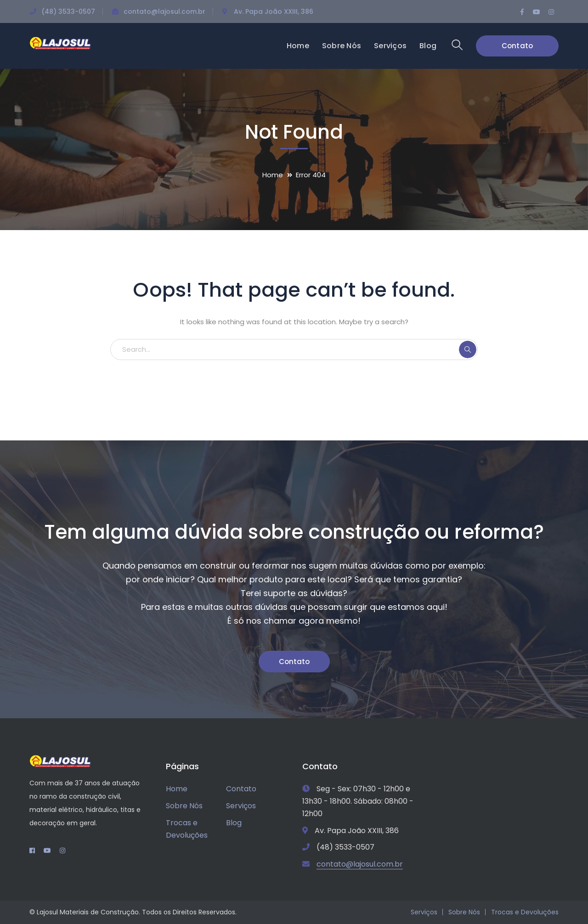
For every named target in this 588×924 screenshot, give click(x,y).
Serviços (241, 806)
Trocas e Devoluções (187, 829)
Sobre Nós (184, 806)
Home (273, 175)
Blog (234, 823)
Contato (517, 46)
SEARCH (468, 349)
